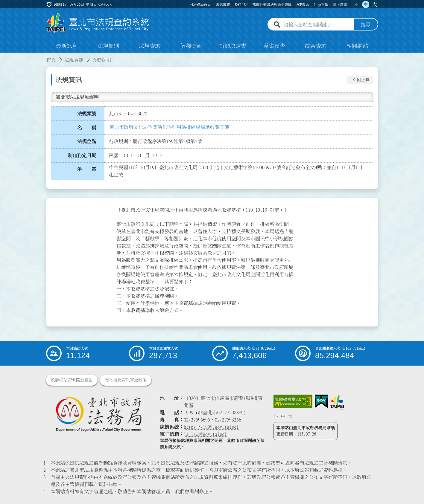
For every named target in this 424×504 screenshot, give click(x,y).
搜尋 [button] (366, 25)
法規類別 (108, 46)
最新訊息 (67, 46)
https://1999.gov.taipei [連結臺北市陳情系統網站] (211, 427)
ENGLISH (241, 4)
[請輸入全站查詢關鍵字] (317, 25)
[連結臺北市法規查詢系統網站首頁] (98, 23)
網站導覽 (223, 4)
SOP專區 (303, 4)
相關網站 (357, 46)
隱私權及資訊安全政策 (126, 380)
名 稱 (87, 128)
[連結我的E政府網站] (321, 401)
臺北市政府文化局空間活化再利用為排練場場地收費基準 (169, 127)
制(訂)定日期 (82, 155)
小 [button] (357, 4)
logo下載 (321, 4)
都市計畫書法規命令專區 (272, 4)
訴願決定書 (233, 46)
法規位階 (87, 141)
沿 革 (87, 169)
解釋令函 (191, 46)
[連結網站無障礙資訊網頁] (293, 401)
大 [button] (375, 4)
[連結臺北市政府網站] (337, 402)
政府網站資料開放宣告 (72, 380)
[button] (360, 80)
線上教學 (340, 4)
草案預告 (274, 46)
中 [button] (366, 4)
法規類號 (87, 114)
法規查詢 (150, 46)
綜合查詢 (316, 46)
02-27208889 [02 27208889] (230, 413)
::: (4, 56)
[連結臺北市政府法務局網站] (98, 414)
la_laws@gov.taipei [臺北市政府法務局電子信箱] (205, 434)
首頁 (51, 60)
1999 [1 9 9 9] (189, 413)
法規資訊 (74, 60)
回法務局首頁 (200, 4)
